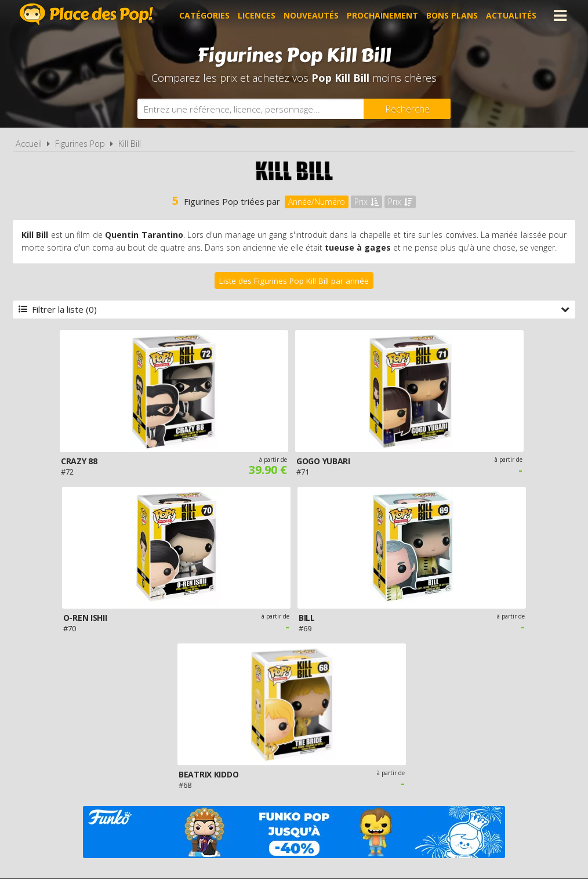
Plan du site (420, 740)
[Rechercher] (407, 109)
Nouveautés (311, 15)
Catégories (204, 15)
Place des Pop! (86, 14)
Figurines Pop (80, 144)
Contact (478, 740)
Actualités (511, 15)
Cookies (364, 740)
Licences (257, 15)
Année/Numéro (317, 202)
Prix (366, 202)
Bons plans (452, 15)
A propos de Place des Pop (147, 740)
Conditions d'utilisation (278, 740)
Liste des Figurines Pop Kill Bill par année (294, 281)
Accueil (29, 144)
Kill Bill (130, 144)
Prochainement (382, 15)
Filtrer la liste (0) (294, 309)
